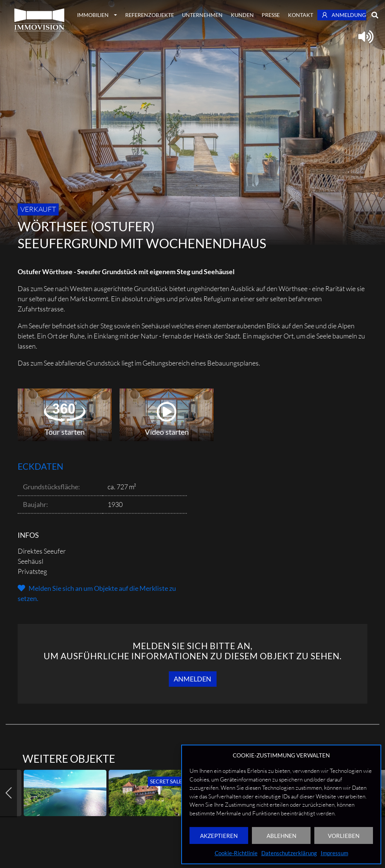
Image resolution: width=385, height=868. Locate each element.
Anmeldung (344, 15)
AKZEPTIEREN (219, 836)
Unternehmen (202, 15)
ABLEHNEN (281, 836)
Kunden (242, 15)
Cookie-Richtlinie (236, 853)
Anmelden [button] (192, 679)
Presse (271, 15)
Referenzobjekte (150, 15)
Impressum (334, 853)
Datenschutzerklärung (289, 853)
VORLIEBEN (344, 836)
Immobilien (93, 15)
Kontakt (301, 15)
